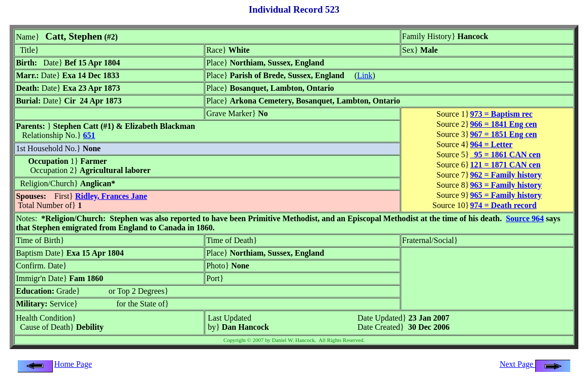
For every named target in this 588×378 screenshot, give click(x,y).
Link (365, 75)
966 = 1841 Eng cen (504, 124)
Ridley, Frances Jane (111, 196)
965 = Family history (506, 195)
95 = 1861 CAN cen (505, 154)
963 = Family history (506, 185)
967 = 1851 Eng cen (504, 134)
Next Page (535, 364)
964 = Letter (492, 144)
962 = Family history (506, 175)
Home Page (73, 364)
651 (89, 135)
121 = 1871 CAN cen (505, 165)
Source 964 (525, 218)
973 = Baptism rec (501, 114)
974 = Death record (503, 205)
